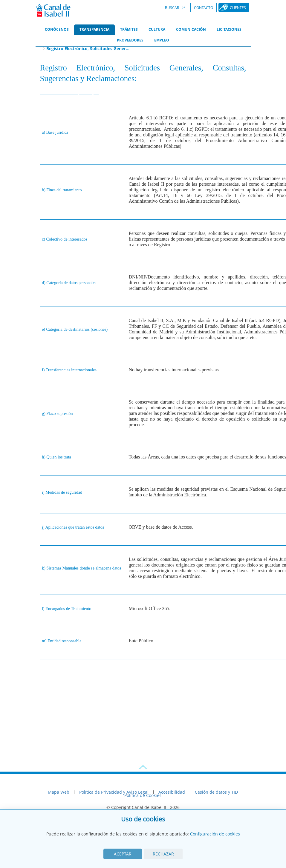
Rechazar (163, 854)
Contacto (204, 8)
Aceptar (123, 854)
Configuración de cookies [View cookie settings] (215, 834)
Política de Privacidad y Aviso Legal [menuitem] (114, 792)
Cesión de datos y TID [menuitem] (216, 792)
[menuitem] (57, 30)
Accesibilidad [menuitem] (172, 792)
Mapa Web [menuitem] (59, 792)
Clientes (238, 8)
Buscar (176, 7)
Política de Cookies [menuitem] (143, 795)
